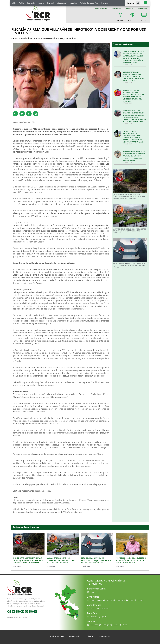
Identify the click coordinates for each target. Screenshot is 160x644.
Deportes (105, 3)
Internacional (62, 3)
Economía (31, 3)
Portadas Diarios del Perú (89, 3)
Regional (50, 3)
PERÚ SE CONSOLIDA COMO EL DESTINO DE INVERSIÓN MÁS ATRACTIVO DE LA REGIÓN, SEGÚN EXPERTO (131, 560)
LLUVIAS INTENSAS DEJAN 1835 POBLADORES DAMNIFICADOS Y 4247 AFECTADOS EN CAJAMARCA (129, 231)
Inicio (14, 3)
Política (22, 3)
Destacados (51, 38)
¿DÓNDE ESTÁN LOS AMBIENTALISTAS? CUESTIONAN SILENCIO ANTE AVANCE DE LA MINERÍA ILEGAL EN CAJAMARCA (129, 196)
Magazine (73, 3)
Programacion (116, 9)
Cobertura (130, 9)
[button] (138, 3)
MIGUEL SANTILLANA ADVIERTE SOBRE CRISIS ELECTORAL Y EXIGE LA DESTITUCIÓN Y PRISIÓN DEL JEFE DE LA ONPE (134, 76)
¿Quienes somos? (101, 9)
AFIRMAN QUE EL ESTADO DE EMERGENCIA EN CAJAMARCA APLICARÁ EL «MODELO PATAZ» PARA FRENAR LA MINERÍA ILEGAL (134, 156)
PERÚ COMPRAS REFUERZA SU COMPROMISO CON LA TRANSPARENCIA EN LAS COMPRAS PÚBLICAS (129, 265)
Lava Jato (63, 38)
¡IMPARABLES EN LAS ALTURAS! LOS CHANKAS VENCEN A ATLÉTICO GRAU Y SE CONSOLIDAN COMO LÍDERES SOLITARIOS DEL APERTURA (134, 96)
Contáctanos (143, 9)
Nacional (41, 3)
